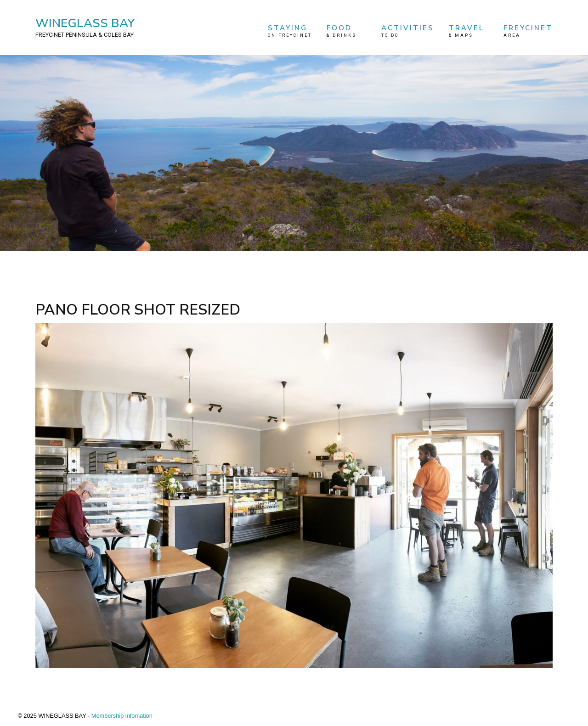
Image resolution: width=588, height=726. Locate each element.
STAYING (290, 31)
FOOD (347, 31)
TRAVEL (469, 31)
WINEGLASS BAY (85, 27)
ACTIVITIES (408, 31)
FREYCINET (528, 31)
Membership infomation (122, 716)
